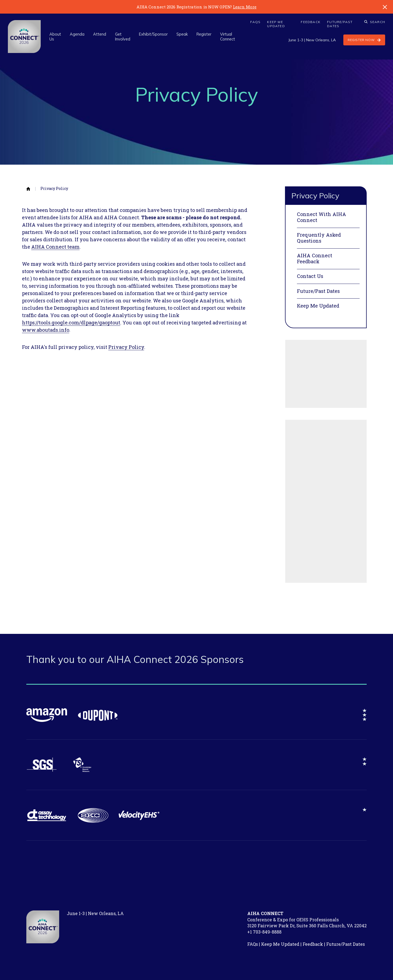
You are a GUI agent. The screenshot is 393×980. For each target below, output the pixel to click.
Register (204, 34)
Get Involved (123, 37)
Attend (100, 34)
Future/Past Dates (340, 24)
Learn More (245, 7)
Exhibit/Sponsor (153, 34)
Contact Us (310, 276)
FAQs (255, 22)
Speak (182, 34)
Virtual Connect (228, 37)
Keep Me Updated (276, 24)
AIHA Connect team (55, 247)
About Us (55, 37)
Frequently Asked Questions (319, 238)
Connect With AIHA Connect (321, 217)
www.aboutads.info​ (46, 330)
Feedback (311, 22)
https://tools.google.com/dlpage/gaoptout (71, 323)
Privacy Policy (54, 189)
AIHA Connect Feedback (315, 259)
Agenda (77, 34)
